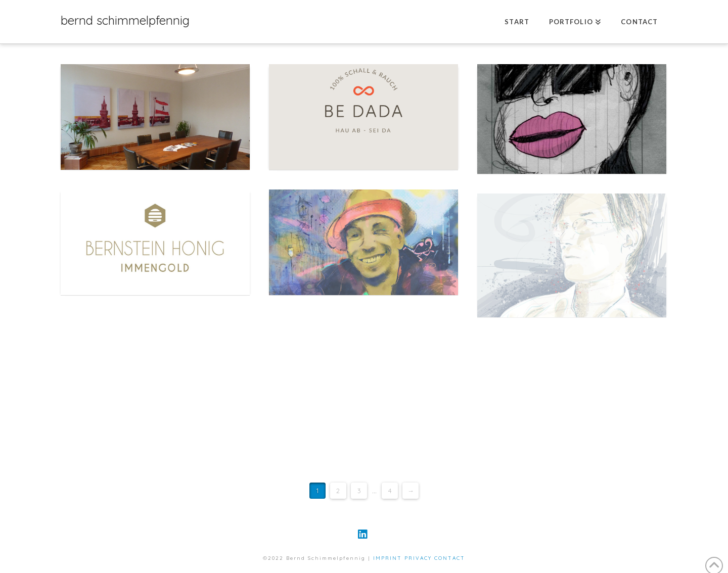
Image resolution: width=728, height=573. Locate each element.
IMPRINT (388, 558)
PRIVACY (418, 558)
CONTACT (450, 558)
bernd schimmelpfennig (125, 20)
